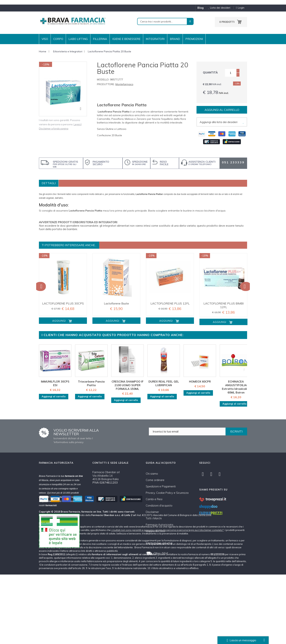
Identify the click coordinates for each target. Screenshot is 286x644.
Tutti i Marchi (154, 518)
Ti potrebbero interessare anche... (69, 245)
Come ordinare (155, 480)
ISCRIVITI (236, 431)
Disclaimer (152, 512)
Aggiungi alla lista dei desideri (219, 122)
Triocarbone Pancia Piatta (91, 383)
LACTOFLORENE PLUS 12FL (170, 303)
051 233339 (233, 162)
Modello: (103, 79)
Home (43, 51)
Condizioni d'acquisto (159, 506)
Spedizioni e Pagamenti (161, 486)
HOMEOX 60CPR (200, 382)
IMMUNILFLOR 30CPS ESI (55, 383)
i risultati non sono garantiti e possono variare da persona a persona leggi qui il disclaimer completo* (167, 600)
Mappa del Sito (155, 531)
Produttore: (106, 84)
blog (201, 8)
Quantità (210, 72)
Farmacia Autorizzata (159, 525)
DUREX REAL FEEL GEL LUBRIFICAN (164, 383)
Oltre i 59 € (161, 553)
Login (240, 8)
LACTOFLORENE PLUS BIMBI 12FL (224, 305)
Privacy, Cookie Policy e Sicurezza (167, 493)
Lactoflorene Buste (116, 303)
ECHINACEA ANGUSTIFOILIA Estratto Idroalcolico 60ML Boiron (236, 387)
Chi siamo (152, 474)
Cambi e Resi (154, 499)
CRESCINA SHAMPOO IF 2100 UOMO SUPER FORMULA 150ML (128, 385)
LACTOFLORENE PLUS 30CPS (63, 303)
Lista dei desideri (218, 8)
